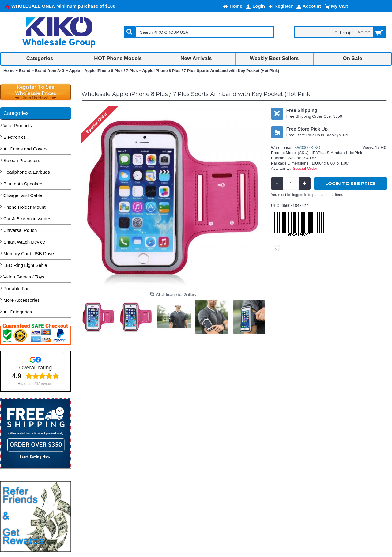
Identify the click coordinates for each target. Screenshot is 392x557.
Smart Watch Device (24, 242)
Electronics (15, 137)
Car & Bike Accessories (27, 219)
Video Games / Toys (24, 277)
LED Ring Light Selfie (25, 265)
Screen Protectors (22, 160)
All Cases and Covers (25, 149)
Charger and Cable (23, 195)
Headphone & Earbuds (27, 172)
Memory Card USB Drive (29, 254)
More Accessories (21, 300)
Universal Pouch (20, 230)
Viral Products (18, 125)
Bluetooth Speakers (23, 184)
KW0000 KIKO (307, 148)
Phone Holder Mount (24, 207)
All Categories (18, 312)
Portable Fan (17, 288)
